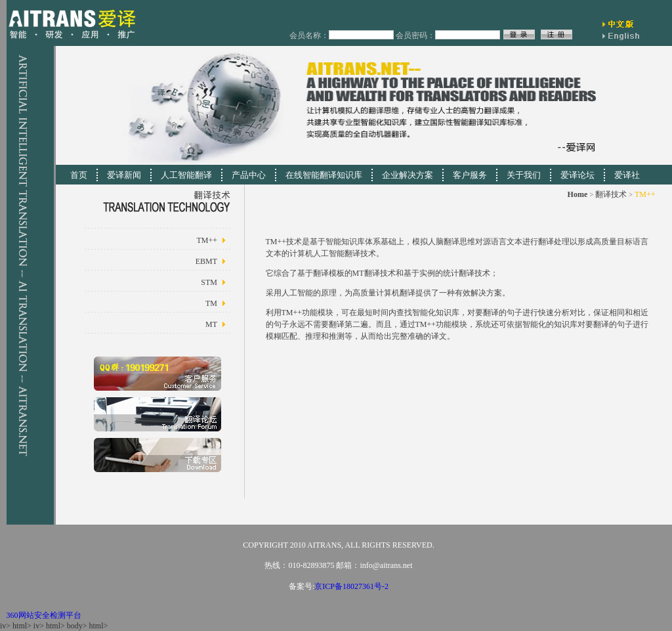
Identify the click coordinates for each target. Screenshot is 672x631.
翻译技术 (611, 194)
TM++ (207, 240)
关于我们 (524, 175)
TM (211, 303)
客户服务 (470, 175)
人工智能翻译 (186, 175)
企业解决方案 (408, 175)
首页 (79, 175)
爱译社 (627, 175)
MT (211, 324)
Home (578, 194)
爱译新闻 (124, 175)
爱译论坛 (577, 175)
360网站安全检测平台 (44, 615)
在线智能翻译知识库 (324, 175)
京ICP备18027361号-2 (351, 586)
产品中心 (249, 175)
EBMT (206, 261)
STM (209, 282)
